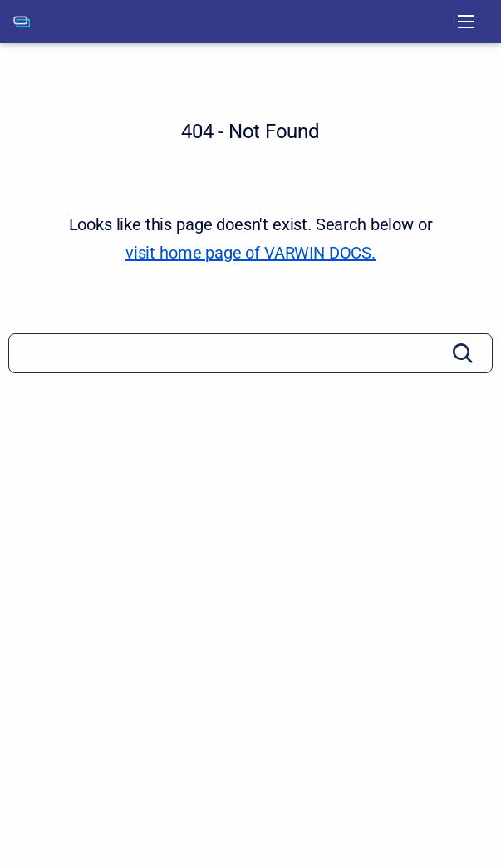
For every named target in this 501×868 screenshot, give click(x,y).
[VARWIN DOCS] (22, 22)
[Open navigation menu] (466, 22)
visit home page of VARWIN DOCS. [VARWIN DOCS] (250, 253)
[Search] (250, 353)
